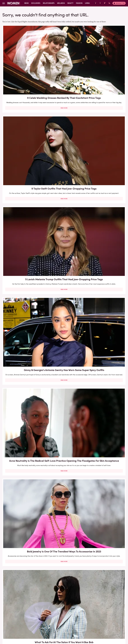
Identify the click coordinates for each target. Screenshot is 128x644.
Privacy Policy (72, 614)
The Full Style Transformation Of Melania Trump (64, 340)
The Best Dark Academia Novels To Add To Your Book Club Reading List (106, 459)
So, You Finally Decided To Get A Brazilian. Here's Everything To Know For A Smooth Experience (106, 344)
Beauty (70, 3)
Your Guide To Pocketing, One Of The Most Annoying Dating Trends (22, 459)
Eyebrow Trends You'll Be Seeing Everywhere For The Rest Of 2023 (106, 169)
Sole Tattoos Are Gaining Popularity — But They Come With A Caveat (64, 575)
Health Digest (66, 627)
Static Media (52, 618)
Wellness (61, 3)
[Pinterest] (100, 3)
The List (98, 627)
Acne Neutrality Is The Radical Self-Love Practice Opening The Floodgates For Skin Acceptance (64, 113)
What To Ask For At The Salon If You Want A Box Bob (22, 167)
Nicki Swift (90, 627)
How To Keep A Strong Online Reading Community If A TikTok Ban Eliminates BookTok (106, 225)
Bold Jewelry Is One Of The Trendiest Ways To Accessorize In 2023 (106, 111)
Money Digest (79, 627)
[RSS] (109, 3)
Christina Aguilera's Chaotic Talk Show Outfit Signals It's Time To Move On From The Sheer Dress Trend (22, 283)
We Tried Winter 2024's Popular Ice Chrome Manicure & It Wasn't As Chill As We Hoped (22, 517)
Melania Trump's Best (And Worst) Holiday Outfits (22, 400)
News (27, 3)
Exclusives (36, 3)
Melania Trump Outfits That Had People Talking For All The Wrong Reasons (106, 402)
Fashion (79, 3)
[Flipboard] (105, 3)
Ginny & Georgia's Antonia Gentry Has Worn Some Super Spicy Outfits (22, 111)
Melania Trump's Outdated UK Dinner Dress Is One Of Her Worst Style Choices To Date (64, 402)
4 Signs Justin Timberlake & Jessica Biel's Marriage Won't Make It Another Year (64, 515)
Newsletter (119, 3)
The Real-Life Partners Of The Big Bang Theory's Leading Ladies (106, 575)
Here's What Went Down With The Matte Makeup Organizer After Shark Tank (64, 225)
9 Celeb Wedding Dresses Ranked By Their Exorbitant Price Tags (22, 54)
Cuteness (42, 627)
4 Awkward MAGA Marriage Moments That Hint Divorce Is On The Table (64, 459)
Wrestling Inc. (108, 627)
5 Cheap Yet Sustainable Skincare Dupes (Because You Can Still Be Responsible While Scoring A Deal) (106, 517)
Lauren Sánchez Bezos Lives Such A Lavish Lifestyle (64, 280)
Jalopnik (27, 627)
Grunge (57, 627)
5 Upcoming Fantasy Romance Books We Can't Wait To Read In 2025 (22, 225)
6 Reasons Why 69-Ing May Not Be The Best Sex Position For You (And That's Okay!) (22, 575)
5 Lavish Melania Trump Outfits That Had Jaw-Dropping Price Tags (106, 54)
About (53, 614)
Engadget (18, 627)
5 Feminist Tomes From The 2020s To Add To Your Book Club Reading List (64, 169)
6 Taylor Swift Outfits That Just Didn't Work (106, 280)
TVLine (34, 627)
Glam (50, 627)
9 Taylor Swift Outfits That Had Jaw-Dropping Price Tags (64, 52)
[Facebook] (96, 3)
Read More (22, 75)
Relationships (49, 3)
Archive (61, 614)
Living (87, 3)
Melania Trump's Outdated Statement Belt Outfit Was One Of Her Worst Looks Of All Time (22, 344)
